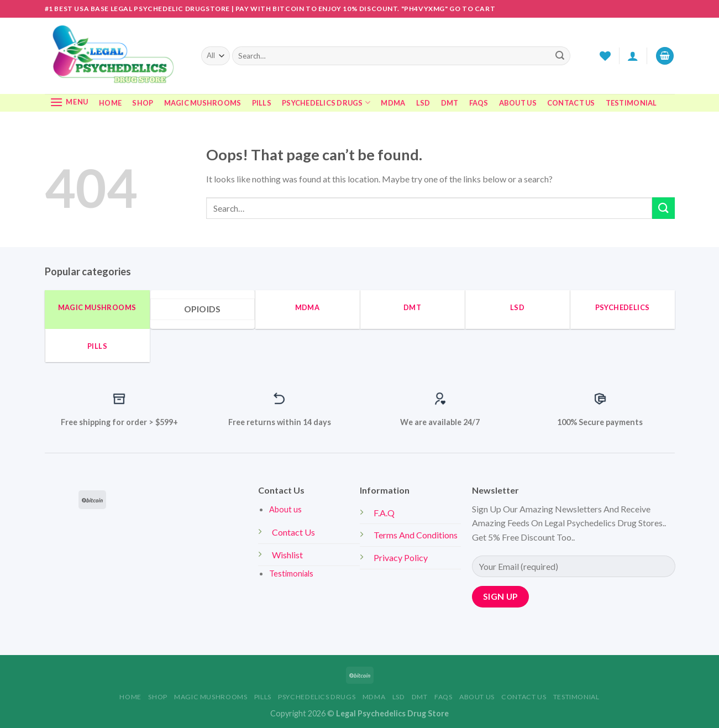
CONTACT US (571, 103)
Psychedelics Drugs (326, 103)
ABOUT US (518, 103)
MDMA (393, 103)
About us (285, 509)
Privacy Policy (402, 557)
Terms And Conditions (416, 535)
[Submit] (560, 56)
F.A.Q (384, 513)
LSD (423, 103)
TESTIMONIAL (631, 103)
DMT (450, 103)
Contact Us (293, 532)
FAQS (479, 103)
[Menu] (69, 102)
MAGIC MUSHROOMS (203, 103)
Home (110, 103)
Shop (143, 103)
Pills (262, 103)
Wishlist (287, 555)
